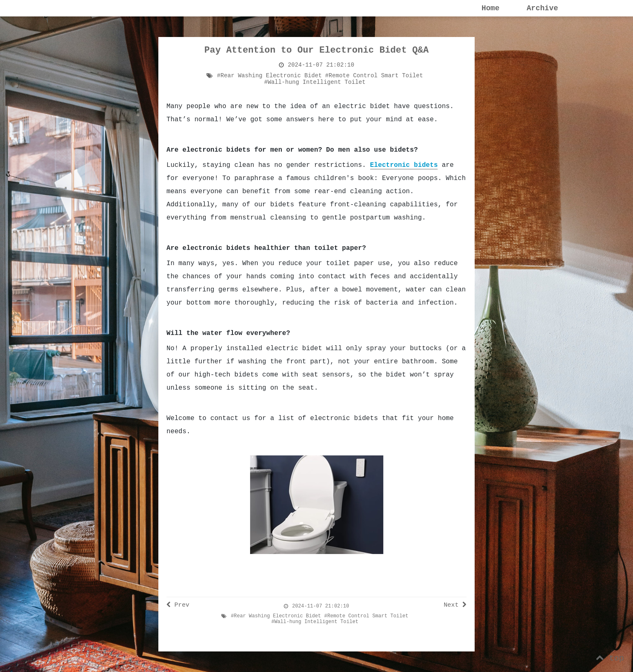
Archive (542, 8)
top (610, 658)
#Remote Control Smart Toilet (374, 76)
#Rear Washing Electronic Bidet (270, 76)
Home (491, 8)
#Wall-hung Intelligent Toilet (315, 82)
